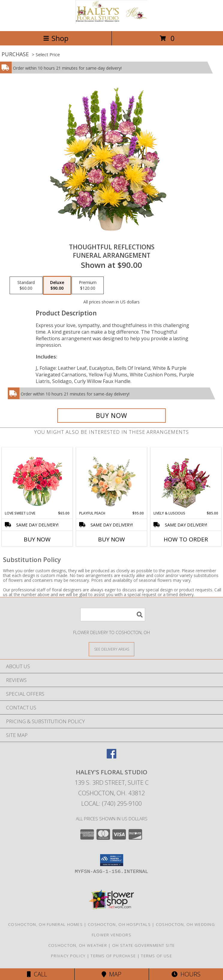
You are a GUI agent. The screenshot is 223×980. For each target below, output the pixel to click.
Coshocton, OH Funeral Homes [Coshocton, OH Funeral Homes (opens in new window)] (45, 924)
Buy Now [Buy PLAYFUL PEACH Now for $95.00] (111, 539)
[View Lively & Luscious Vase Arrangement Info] (186, 479)
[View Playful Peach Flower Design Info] (112, 479)
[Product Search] (113, 615)
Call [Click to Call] (37, 974)
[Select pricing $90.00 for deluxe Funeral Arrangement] (57, 286)
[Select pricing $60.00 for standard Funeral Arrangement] (26, 286)
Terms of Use (156, 956)
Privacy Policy (68, 956)
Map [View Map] (111, 974)
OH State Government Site (143, 945)
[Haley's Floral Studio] (111, 22)
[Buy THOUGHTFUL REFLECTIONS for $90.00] (111, 416)
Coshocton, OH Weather (78, 945)
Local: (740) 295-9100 (111, 803)
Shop (56, 38)
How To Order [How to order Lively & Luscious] (186, 539)
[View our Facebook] (111, 757)
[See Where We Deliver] (111, 649)
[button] (112, 860)
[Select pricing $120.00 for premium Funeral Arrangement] (88, 286)
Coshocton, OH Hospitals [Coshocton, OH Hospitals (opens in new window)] (119, 924)
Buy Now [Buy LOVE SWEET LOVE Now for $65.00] (37, 539)
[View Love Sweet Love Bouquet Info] (37, 479)
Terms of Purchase (113, 956)
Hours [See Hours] (186, 974)
